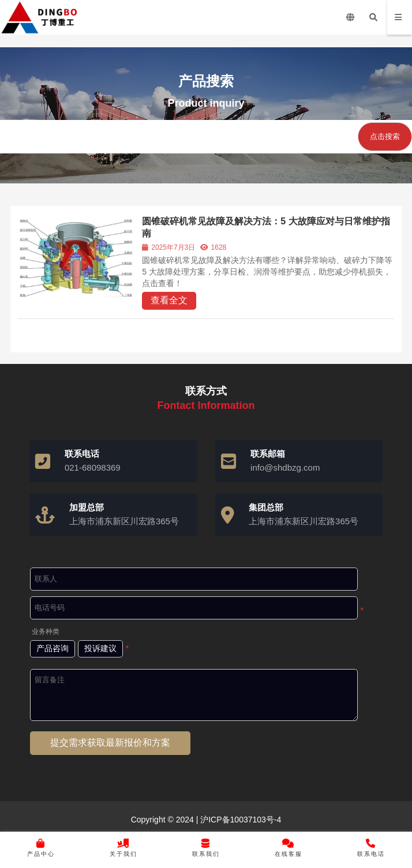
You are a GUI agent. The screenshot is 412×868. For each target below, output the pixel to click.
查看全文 (169, 300)
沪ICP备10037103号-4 (239, 820)
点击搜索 (385, 136)
